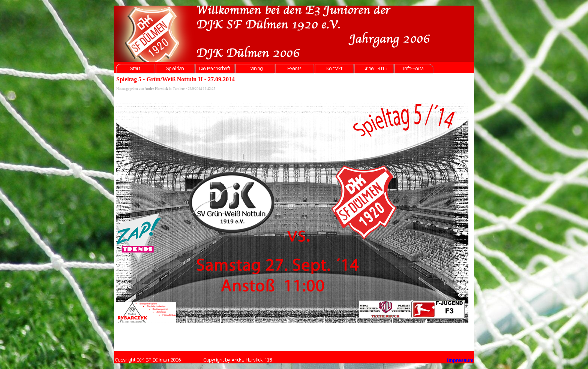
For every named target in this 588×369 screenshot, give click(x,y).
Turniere (179, 89)
